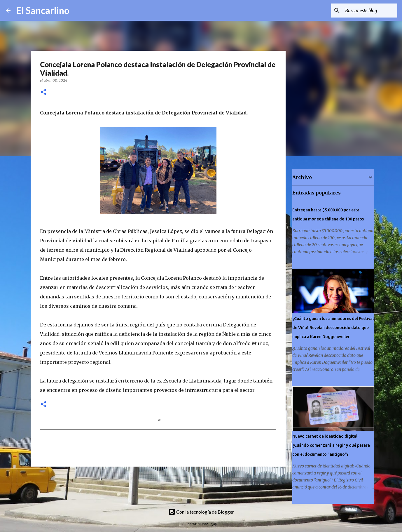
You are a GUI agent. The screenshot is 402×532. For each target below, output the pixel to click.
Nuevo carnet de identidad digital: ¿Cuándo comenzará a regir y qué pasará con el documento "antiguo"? (331, 445)
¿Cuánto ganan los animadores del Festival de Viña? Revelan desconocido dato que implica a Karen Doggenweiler (333, 328)
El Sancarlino (43, 10)
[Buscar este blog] (367, 11)
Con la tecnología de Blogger (201, 512)
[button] (43, 92)
